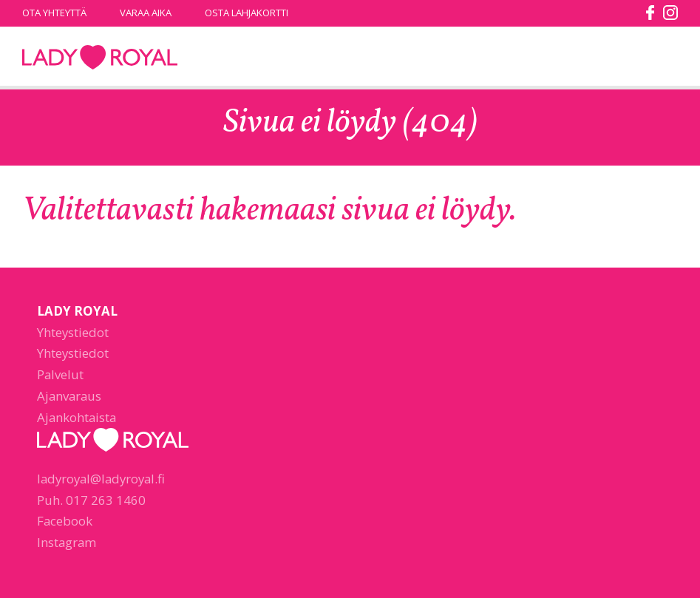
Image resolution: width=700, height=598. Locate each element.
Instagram (67, 542)
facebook (650, 13)
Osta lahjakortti (247, 13)
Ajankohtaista (77, 417)
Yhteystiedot (73, 332)
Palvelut (60, 374)
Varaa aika (146, 13)
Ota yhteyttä (54, 13)
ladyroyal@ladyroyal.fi (101, 479)
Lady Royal (100, 58)
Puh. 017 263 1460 (91, 500)
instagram (670, 13)
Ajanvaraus (69, 396)
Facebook (65, 521)
